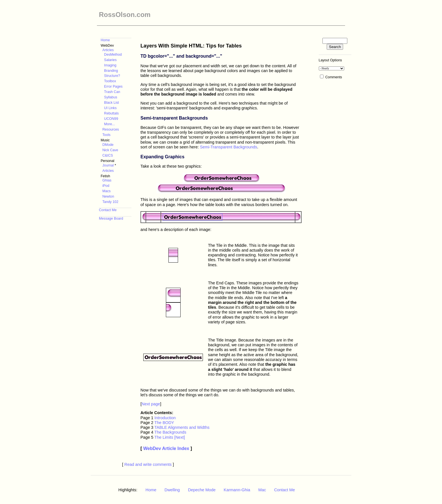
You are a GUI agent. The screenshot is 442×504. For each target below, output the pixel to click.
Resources (110, 129)
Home (105, 40)
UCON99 (111, 119)
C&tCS (108, 155)
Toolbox (110, 81)
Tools (106, 135)
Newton (108, 196)
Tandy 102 (110, 202)
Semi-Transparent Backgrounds (228, 147)
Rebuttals (111, 113)
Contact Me (108, 210)
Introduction (165, 418)
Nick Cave (110, 150)
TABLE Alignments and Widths (182, 427)
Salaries (110, 60)
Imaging (110, 65)
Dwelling (172, 490)
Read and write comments (148, 464)
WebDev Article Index (166, 448)
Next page (151, 404)
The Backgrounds (170, 432)
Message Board (111, 219)
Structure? (112, 76)
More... (109, 124)
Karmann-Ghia (237, 490)
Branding (111, 71)
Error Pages (113, 86)
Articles (108, 50)
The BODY (164, 423)
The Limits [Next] (170, 437)
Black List (111, 103)
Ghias (107, 180)
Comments (334, 77)
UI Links (110, 108)
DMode (108, 145)
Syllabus (110, 97)
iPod (106, 186)
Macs (106, 191)
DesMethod (113, 55)
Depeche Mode (202, 490)
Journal (108, 165)
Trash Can (112, 92)
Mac (262, 490)
